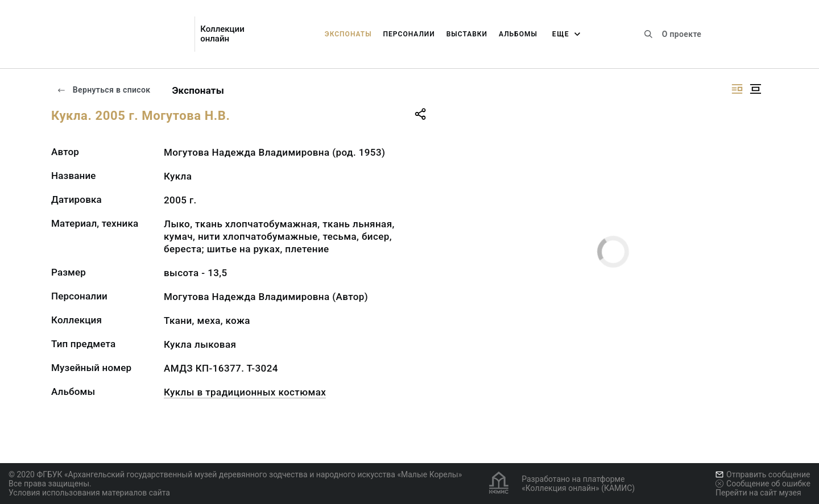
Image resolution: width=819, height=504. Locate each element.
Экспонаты (348, 34)
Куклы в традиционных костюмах (245, 392)
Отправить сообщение (763, 474)
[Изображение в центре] (755, 89)
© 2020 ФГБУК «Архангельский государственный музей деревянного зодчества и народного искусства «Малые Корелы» (235, 474)
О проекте (682, 34)
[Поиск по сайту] (648, 34)
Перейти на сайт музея (758, 493)
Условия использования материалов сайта (89, 493)
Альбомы (518, 34)
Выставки (467, 34)
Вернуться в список (104, 90)
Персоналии (409, 34)
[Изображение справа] (737, 89)
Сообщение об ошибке (763, 484)
